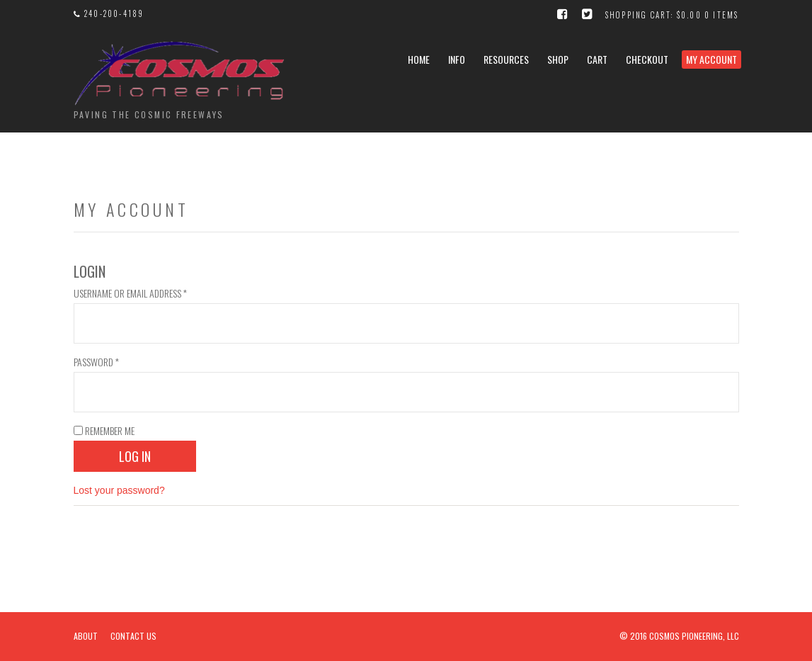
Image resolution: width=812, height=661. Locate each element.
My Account (711, 59)
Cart (597, 59)
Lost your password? (119, 490)
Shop (558, 59)
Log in (135, 456)
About (86, 636)
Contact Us (133, 636)
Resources (506, 59)
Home (419, 59)
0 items (721, 15)
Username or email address (130, 293)
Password (96, 362)
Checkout (647, 59)
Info (457, 59)
